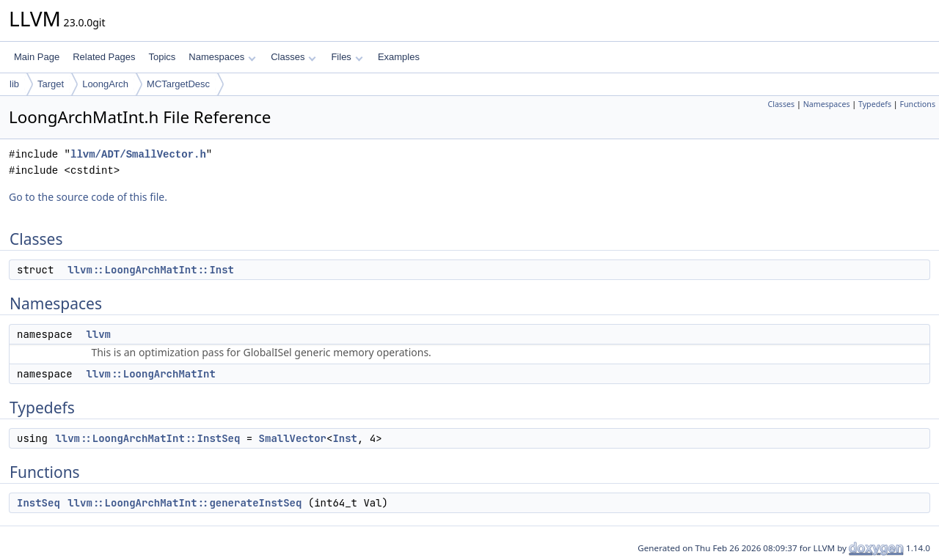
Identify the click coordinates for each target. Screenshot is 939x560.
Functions (917, 104)
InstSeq (39, 503)
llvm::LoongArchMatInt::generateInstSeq (184, 503)
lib (14, 84)
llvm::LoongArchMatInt (150, 374)
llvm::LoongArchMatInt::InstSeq (147, 438)
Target (51, 84)
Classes (293, 57)
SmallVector (293, 438)
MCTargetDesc (178, 84)
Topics (162, 57)
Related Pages (104, 57)
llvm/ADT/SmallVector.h (138, 154)
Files (347, 57)
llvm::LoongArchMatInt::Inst (151, 270)
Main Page (37, 57)
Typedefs (875, 104)
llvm (98, 334)
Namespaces (222, 57)
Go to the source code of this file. (88, 197)
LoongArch (105, 84)
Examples (399, 57)
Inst (345, 438)
